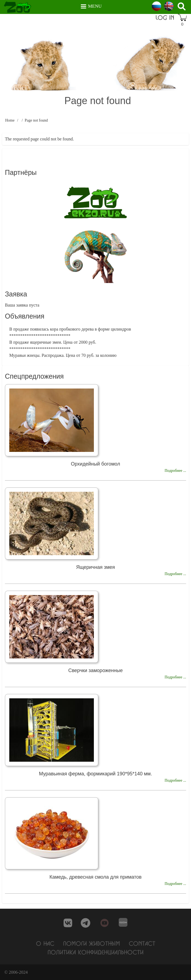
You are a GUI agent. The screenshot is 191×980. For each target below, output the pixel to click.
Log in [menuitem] (165, 17)
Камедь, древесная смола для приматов (95, 877)
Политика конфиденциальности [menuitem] (95, 952)
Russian (156, 6)
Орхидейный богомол (95, 464)
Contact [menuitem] (142, 943)
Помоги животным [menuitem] (92, 943)
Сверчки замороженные (95, 670)
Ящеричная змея (95, 567)
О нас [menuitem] (45, 943)
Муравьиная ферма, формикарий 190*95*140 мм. (95, 774)
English (169, 6)
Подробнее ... (175, 471)
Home (10, 120)
